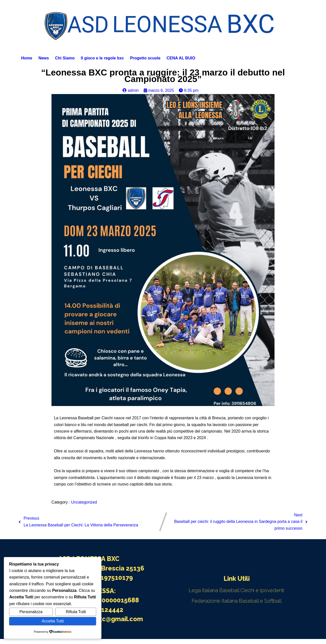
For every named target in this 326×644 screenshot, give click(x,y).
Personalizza (31, 612)
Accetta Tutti (53, 621)
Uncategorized (84, 502)
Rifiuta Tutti (76, 612)
